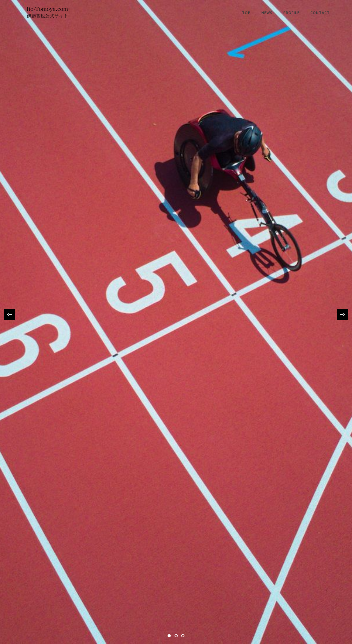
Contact (320, 13)
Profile (291, 13)
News (267, 13)
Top (246, 13)
